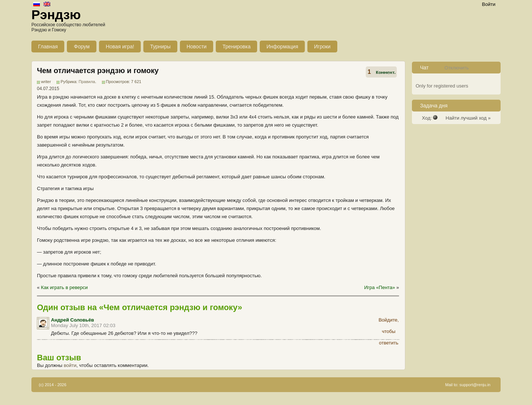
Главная (48, 47)
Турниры (160, 47)
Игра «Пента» (380, 287)
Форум (82, 47)
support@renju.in (475, 385)
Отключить (457, 68)
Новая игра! (120, 47)
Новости (197, 47)
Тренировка (236, 47)
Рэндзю (56, 15)
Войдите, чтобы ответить (389, 321)
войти (70, 365)
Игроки (322, 47)
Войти (489, 4)
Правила (87, 82)
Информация (282, 47)
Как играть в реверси (64, 287)
